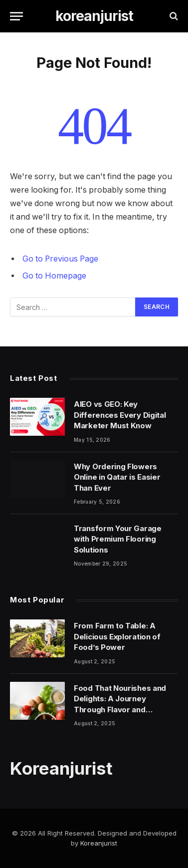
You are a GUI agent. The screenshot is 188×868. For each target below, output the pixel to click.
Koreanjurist (99, 843)
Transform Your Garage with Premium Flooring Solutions (118, 539)
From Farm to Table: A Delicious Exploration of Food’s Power (117, 636)
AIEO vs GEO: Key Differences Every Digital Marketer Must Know (120, 415)
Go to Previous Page (60, 259)
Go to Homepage (54, 276)
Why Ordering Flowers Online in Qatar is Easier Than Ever (117, 477)
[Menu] (16, 16)
